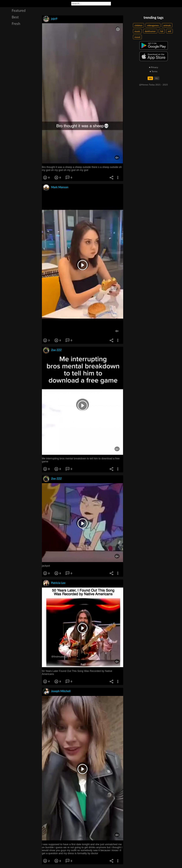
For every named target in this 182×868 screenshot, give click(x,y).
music (137, 31)
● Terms (154, 71)
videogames (153, 25)
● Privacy (154, 67)
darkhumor (150, 31)
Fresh (16, 24)
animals (167, 25)
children (139, 25)
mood (137, 37)
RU (157, 78)
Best (15, 17)
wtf (169, 31)
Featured (19, 10)
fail (162, 31)
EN (150, 78)
